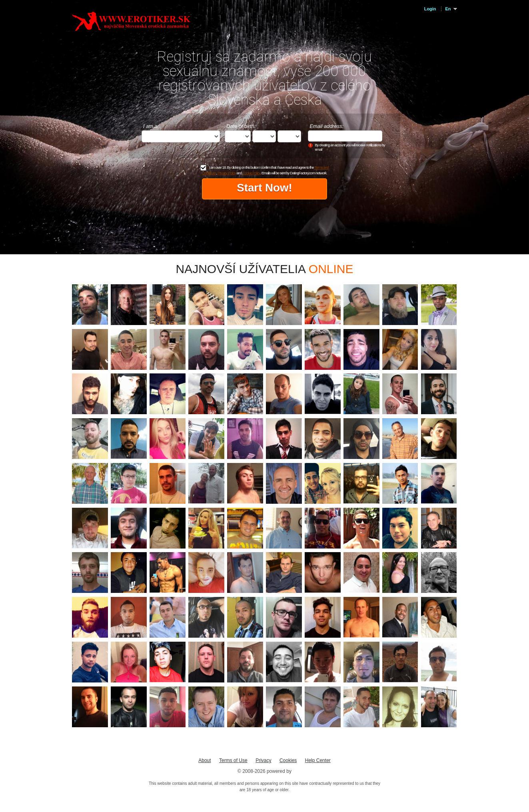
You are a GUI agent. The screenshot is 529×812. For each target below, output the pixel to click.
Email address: (326, 126)
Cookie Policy (251, 173)
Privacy (263, 760)
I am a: (151, 126)
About (205, 760)
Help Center (318, 760)
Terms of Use (233, 760)
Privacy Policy (227, 173)
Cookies (288, 760)
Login (430, 9)
